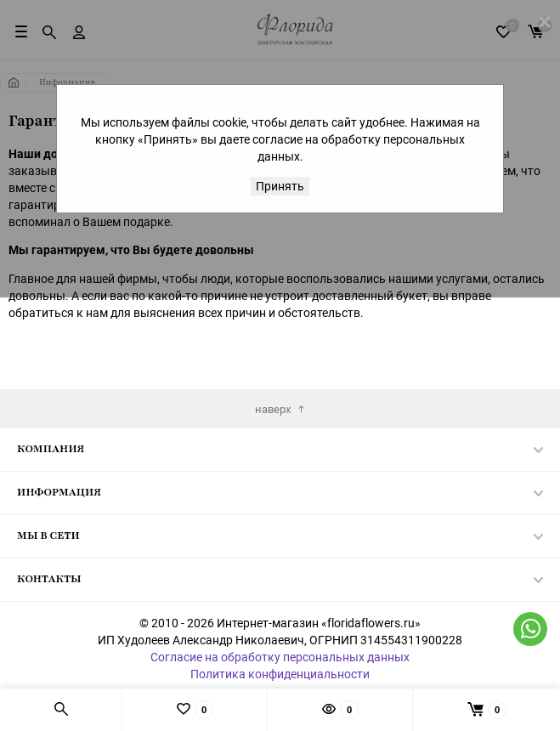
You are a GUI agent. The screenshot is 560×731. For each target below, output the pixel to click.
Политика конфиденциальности (280, 674)
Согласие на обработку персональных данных (280, 657)
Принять (280, 186)
